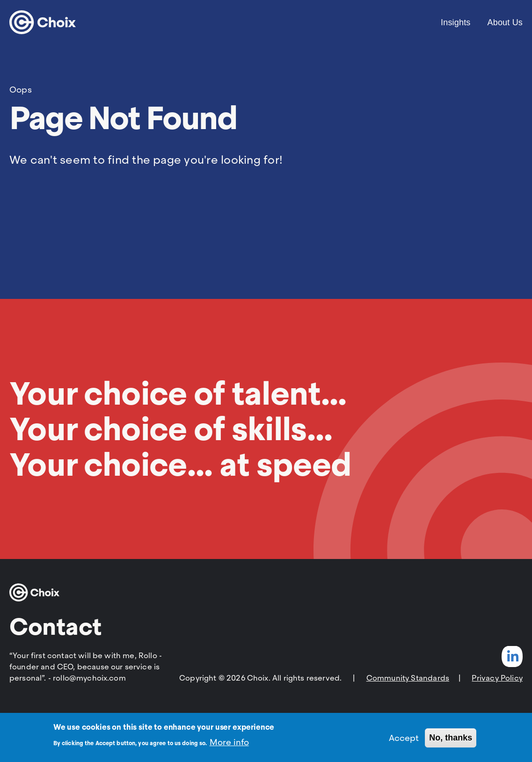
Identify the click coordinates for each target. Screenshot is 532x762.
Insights (455, 22)
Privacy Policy (497, 678)
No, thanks (451, 741)
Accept (404, 741)
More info (229, 745)
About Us (505, 22)
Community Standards (408, 678)
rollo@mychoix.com (89, 678)
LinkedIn (512, 657)
